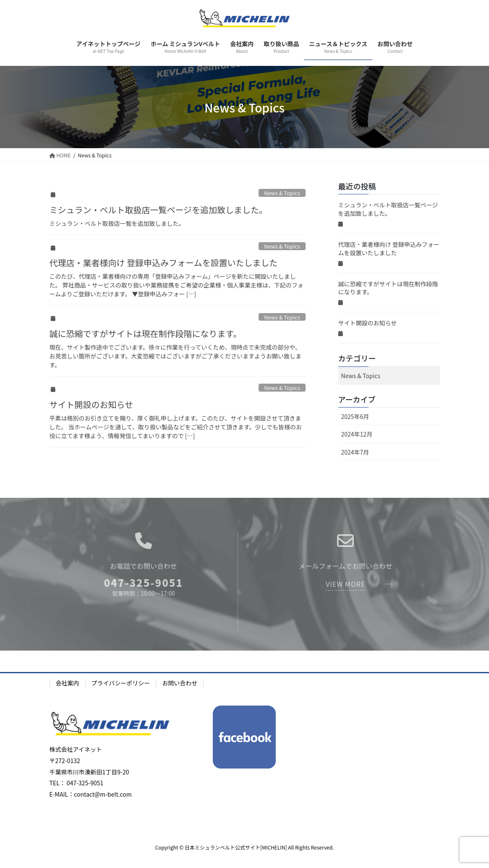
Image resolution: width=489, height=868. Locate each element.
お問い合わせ (180, 683)
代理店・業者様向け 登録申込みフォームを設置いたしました (164, 263)
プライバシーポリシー (121, 683)
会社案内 (68, 683)
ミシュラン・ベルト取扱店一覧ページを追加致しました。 (159, 210)
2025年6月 (355, 416)
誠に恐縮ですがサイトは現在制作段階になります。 (146, 333)
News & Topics (282, 193)
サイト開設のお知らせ (92, 404)
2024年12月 (357, 434)
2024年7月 (355, 452)
